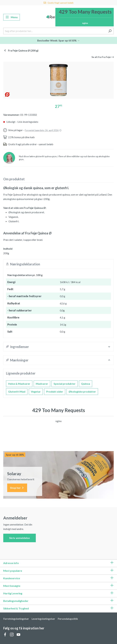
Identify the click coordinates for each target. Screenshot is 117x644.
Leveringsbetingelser (43, 619)
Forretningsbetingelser (16, 619)
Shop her (17, 488)
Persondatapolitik (68, 619)
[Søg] (110, 31)
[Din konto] (50, 17)
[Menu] (12, 17)
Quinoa (86, 384)
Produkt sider (55, 391)
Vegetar (36, 391)
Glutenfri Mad (17, 391)
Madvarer (42, 384)
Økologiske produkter (82, 391)
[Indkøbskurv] (85, 17)
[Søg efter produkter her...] (55, 31)
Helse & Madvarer (19, 384)
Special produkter (65, 384)
